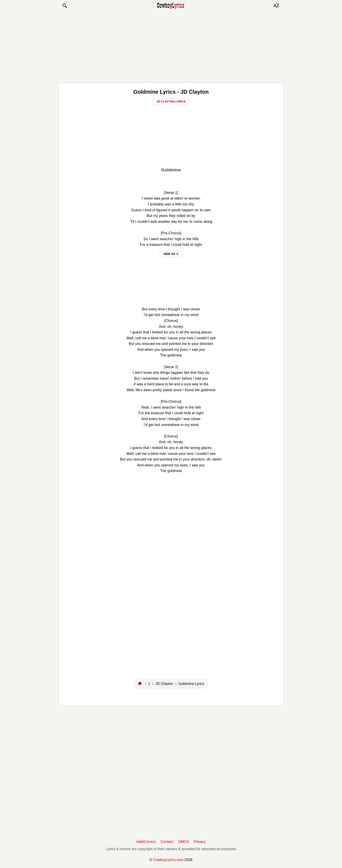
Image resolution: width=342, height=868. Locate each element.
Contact (167, 842)
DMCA (183, 842)
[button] (65, 6)
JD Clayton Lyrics (171, 101)
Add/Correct (146, 842)
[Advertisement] (171, 46)
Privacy (200, 842)
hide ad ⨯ (171, 254)
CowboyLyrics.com (168, 860)
